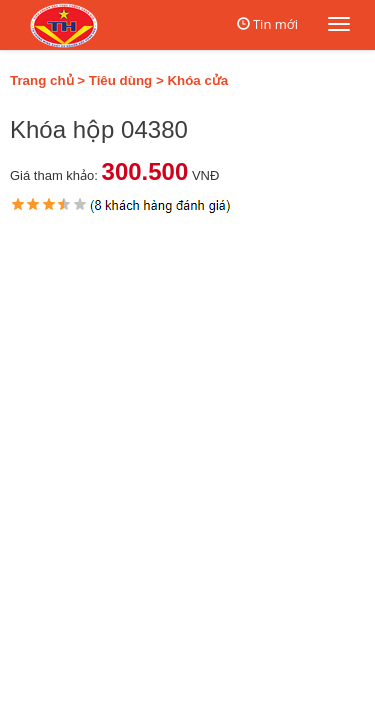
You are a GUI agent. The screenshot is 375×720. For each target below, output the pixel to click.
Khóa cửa (197, 80)
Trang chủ (42, 80)
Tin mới (275, 24)
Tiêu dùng (120, 80)
